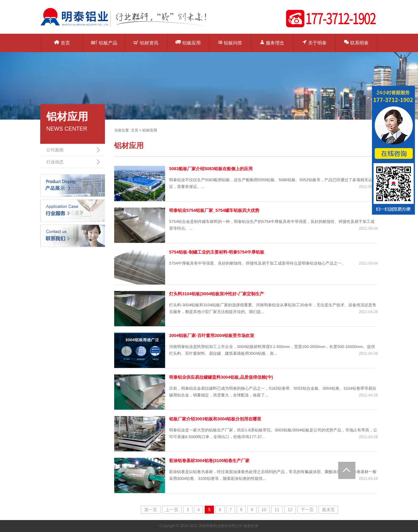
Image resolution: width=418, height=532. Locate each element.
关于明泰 (314, 42)
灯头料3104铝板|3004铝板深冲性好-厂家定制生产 (217, 294)
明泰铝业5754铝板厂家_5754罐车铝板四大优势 (214, 210)
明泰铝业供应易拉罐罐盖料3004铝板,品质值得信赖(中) (221, 377)
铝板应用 (188, 42)
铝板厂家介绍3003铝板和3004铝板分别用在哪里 (215, 419)
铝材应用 (150, 130)
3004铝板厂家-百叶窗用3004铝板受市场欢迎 (212, 335)
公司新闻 (55, 150)
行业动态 (55, 162)
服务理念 (272, 42)
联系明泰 (356, 42)
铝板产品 (104, 43)
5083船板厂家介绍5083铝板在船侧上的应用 (211, 169)
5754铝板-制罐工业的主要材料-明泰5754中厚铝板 (217, 252)
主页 (135, 130)
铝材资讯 (146, 43)
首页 (62, 43)
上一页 (172, 510)
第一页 (151, 510)
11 (277, 510)
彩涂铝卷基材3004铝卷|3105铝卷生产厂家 (209, 461)
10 (264, 510)
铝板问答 (230, 43)
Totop (347, 470)
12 (290, 510)
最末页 (328, 510)
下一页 (307, 510)
